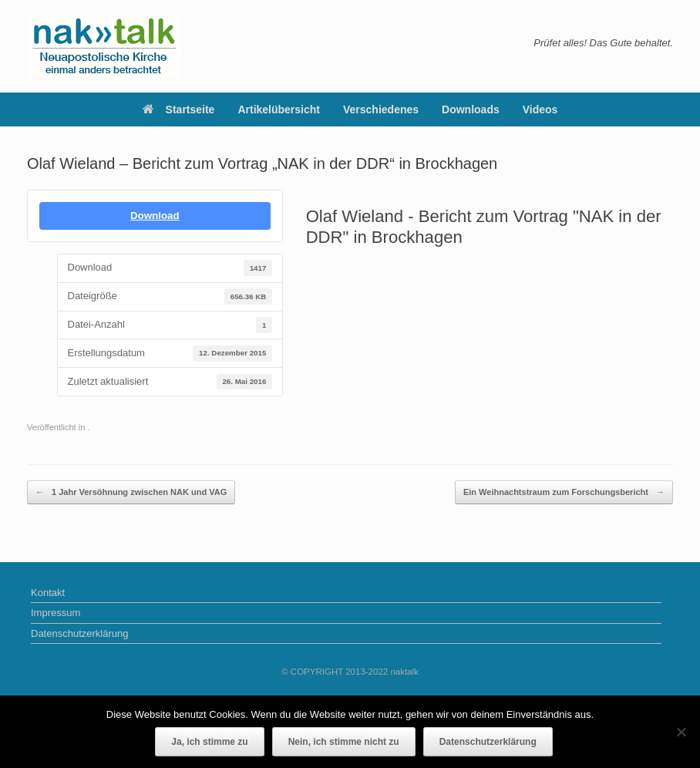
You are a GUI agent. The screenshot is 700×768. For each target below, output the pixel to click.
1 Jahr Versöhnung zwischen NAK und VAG (131, 492)
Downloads (471, 109)
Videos (540, 109)
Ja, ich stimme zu (209, 742)
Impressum (56, 613)
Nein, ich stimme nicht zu (344, 742)
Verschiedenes (381, 109)
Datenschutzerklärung (79, 633)
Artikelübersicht (279, 109)
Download (155, 216)
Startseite (179, 109)
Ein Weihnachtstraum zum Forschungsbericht (564, 492)
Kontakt (48, 593)
